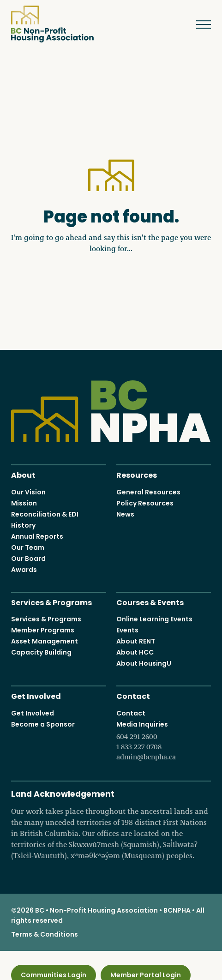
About (23, 474)
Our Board (28, 558)
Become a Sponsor (43, 724)
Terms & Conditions (45, 934)
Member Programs (43, 630)
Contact (133, 695)
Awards (24, 569)
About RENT (136, 641)
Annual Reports (37, 536)
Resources (137, 474)
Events (127, 630)
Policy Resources (145, 503)
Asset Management (45, 641)
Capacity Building (41, 652)
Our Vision (28, 492)
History (23, 525)
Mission (24, 503)
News (125, 514)
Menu (197, 24)
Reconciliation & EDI (45, 514)
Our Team (28, 547)
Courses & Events (150, 601)
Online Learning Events (154, 619)
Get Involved (36, 695)
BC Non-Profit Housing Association (52, 24)
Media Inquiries (164, 740)
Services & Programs (51, 601)
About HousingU (144, 663)
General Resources (148, 492)
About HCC (135, 652)
